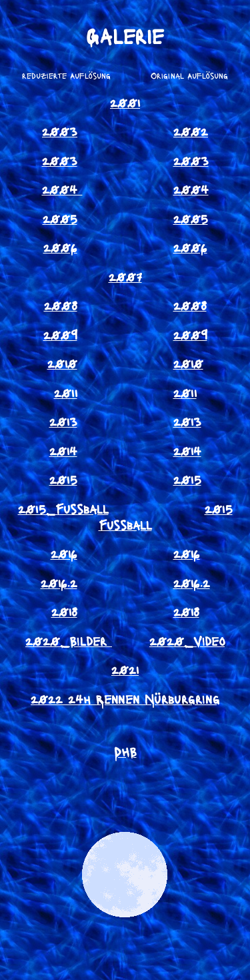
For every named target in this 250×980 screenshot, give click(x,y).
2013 (63, 421)
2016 (64, 553)
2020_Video (187, 640)
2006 (60, 247)
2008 (61, 305)
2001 (125, 102)
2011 (66, 392)
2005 (60, 218)
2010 (62, 363)
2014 (63, 450)
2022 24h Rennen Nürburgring (125, 698)
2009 (60, 334)
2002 (191, 131)
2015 (63, 479)
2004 (62, 189)
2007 (125, 276)
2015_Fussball (63, 508)
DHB (125, 751)
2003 (60, 131)
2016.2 (59, 582)
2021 (125, 669)
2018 (64, 611)
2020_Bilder (66, 640)
